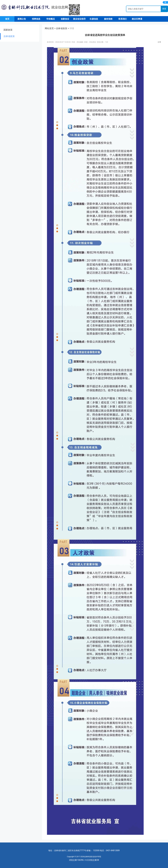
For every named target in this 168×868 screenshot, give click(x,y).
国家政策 (8, 30)
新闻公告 (22, 19)
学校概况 (51, 19)
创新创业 (65, 19)
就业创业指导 (79, 19)
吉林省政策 (9, 36)
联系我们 (123, 19)
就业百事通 (137, 19)
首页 (7, 19)
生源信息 (94, 19)
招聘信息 (36, 19)
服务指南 (108, 19)
